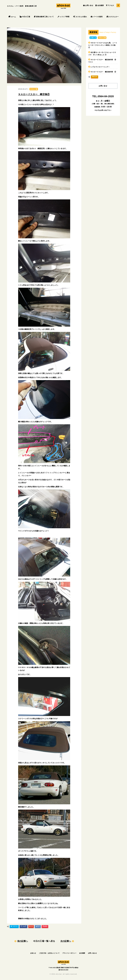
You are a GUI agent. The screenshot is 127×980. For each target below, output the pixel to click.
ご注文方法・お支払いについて (49, 953)
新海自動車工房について (44, 17)
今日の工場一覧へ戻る (44, 941)
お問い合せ (88, 5)
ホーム (12, 17)
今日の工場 (25, 17)
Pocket (45, 926)
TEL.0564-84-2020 (103, 96)
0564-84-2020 (63, 970)
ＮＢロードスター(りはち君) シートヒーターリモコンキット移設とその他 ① (103, 45)
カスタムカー (113, 17)
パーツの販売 (97, 17)
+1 (31, 927)
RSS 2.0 (95, 77)
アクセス (110, 5)
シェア (23, 927)
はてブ (38, 926)
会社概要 (100, 5)
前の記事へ (23, 941)
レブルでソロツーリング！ (100, 67)
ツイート (14, 927)
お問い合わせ (92, 953)
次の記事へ (66, 941)
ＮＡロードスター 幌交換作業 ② (103, 72)
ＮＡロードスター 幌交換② (34, 94)
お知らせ (93, 38)
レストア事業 (64, 17)
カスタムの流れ (80, 17)
